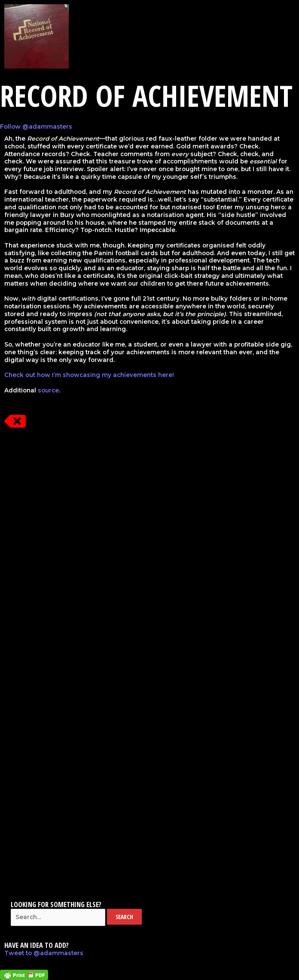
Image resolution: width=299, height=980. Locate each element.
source (48, 390)
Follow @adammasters (36, 127)
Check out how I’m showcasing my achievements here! (89, 375)
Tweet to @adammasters (44, 953)
